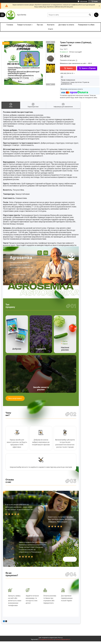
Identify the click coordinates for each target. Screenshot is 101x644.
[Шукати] (90, 15)
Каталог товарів (19, 275)
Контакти (51, 25)
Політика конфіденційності (63, 642)
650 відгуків (84, 1)
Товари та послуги (24, 25)
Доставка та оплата (66, 25)
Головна (10, 25)
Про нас (40, 25)
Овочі (65, 344)
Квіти (65, 341)
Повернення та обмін (86, 25)
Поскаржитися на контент (47, 642)
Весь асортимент (15, 398)
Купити (70, 68)
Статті (50, 29)
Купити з (89, 68)
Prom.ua (60, 640)
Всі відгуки (70, 559)
